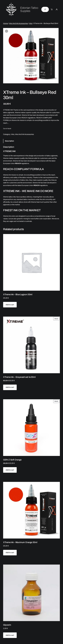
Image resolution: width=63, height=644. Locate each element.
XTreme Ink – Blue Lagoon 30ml (18, 294)
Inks (31, 23)
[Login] (57, 10)
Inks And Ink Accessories (19, 23)
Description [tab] (9, 141)
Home (6, 23)
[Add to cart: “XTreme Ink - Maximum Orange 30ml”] (10, 553)
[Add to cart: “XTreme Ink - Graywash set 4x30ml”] (10, 387)
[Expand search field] (45, 9)
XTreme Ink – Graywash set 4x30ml (19, 377)
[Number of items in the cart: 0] (52, 10)
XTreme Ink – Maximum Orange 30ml (20, 542)
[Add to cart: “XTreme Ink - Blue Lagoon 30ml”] (10, 305)
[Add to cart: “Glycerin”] (10, 635)
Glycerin (7, 625)
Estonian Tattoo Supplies (29, 9)
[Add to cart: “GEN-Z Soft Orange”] (10, 470)
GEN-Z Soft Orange (12, 460)
